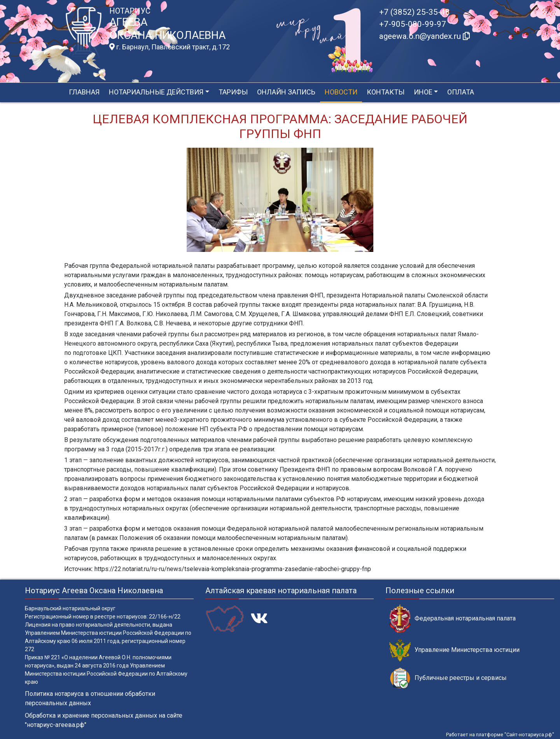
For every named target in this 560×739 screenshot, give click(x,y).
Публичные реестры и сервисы (448, 678)
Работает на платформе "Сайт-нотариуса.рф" (500, 735)
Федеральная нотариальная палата (452, 619)
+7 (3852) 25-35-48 (415, 12)
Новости (341, 92)
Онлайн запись (286, 92)
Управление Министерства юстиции (454, 650)
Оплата (461, 92)
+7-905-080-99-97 (413, 24)
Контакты (386, 92)
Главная (84, 92)
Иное (423, 92)
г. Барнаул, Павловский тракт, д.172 (170, 47)
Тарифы (233, 92)
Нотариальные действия (156, 92)
